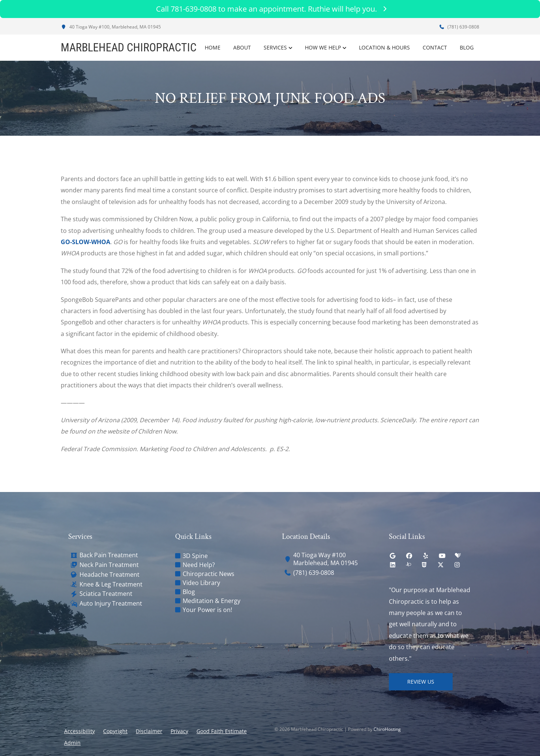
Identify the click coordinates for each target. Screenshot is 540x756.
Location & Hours (384, 47)
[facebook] (409, 556)
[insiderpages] (408, 565)
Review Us (421, 682)
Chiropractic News (208, 574)
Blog (467, 47)
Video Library (201, 583)
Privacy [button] (179, 731)
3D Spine (195, 556)
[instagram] (457, 565)
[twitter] (441, 565)
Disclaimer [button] (149, 731)
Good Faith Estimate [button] (222, 731)
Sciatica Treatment (106, 594)
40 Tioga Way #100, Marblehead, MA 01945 (111, 27)
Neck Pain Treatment (109, 565)
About (242, 47)
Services (275, 47)
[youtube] (442, 556)
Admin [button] (72, 743)
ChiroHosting (387, 729)
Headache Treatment (109, 575)
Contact (435, 47)
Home (213, 47)
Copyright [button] (115, 731)
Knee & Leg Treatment (111, 584)
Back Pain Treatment (109, 555)
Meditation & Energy (211, 601)
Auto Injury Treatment (111, 604)
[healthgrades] (458, 556)
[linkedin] (393, 565)
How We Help (323, 47)
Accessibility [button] (79, 731)
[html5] (424, 565)
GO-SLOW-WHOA (85, 242)
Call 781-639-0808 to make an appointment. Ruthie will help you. (270, 9)
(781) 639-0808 (459, 27)
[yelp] (426, 556)
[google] (393, 556)
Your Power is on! (207, 610)
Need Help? (199, 565)
